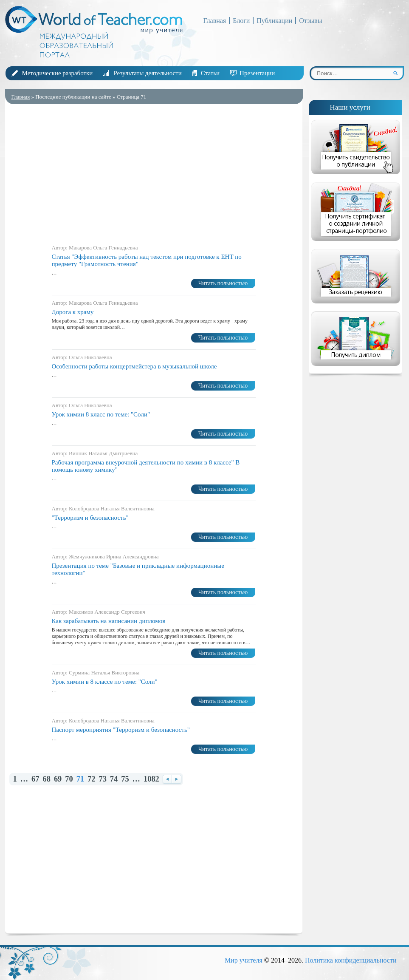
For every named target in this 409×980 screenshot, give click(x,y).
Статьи (210, 73)
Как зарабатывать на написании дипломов (109, 621)
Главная (215, 21)
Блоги (241, 21)
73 (102, 779)
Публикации (274, 21)
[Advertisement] (154, 172)
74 (114, 779)
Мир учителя (244, 960)
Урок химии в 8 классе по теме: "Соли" (105, 682)
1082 (151, 779)
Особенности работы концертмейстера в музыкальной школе (134, 366)
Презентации (257, 73)
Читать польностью (223, 283)
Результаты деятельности (147, 73)
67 (35, 779)
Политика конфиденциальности (351, 960)
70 (69, 779)
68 (46, 779)
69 (58, 779)
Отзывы (310, 21)
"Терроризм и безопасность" (90, 518)
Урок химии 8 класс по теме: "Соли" (101, 414)
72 (91, 779)
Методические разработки (58, 73)
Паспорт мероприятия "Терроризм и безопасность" (121, 730)
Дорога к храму (73, 312)
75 (125, 779)
